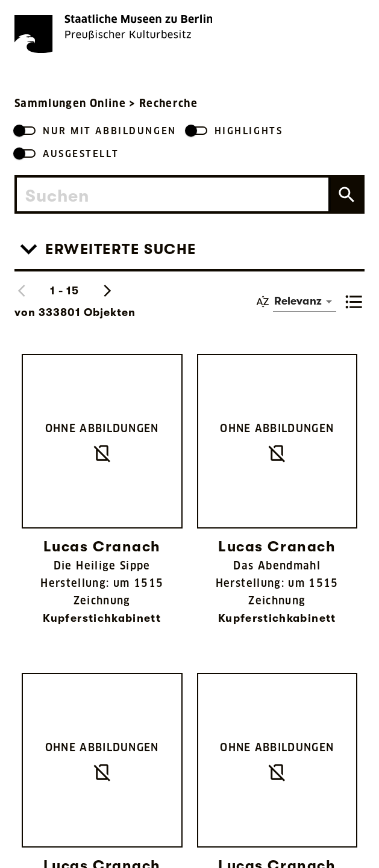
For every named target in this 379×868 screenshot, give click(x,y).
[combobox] (173, 194)
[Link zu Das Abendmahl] (277, 499)
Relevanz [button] (298, 301)
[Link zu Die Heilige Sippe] (102, 499)
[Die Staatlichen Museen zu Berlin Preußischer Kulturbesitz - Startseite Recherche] (113, 34)
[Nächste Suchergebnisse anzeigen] (107, 291)
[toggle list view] (354, 302)
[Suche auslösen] (345, 194)
